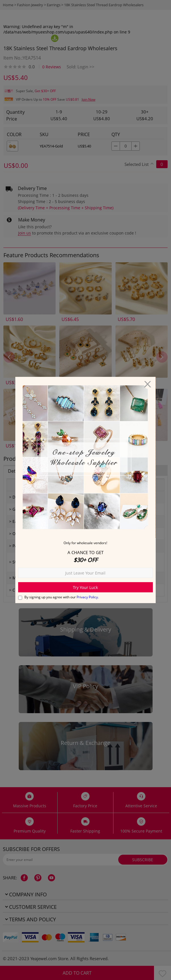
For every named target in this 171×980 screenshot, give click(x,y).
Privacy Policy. (88, 597)
